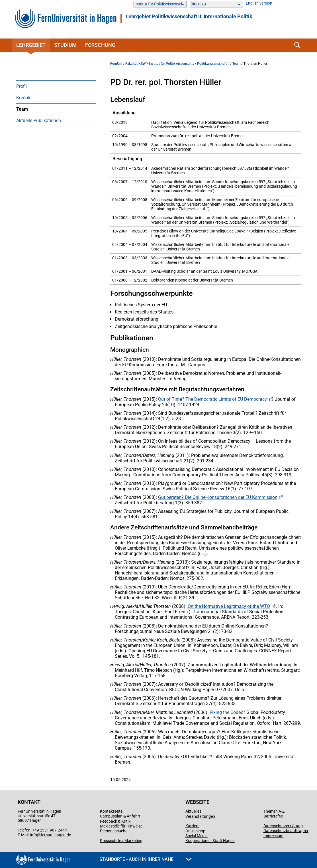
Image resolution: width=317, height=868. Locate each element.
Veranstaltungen (200, 816)
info (34, 835)
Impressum (273, 836)
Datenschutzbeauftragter (286, 831)
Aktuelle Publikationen (39, 121)
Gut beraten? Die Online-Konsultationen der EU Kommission (218, 497)
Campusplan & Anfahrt (120, 816)
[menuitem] (56, 86)
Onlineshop (195, 831)
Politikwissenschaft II (213, 64)
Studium (65, 45)
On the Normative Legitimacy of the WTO (229, 606)
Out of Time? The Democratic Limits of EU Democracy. (213, 399)
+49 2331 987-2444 (50, 830)
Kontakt (24, 98)
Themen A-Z (274, 811)
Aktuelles (193, 811)
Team (22, 109)
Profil (22, 86)
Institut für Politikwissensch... (171, 64)
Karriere (192, 826)
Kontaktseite (111, 811)
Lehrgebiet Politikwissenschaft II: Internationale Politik (189, 17)
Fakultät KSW (136, 64)
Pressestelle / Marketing (121, 841)
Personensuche (114, 831)
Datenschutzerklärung (283, 826)
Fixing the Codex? (227, 712)
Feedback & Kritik (115, 821)
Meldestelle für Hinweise (121, 826)
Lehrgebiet (31, 45)
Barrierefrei (273, 816)
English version (259, 3)
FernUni (116, 64)
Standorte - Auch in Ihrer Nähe (146, 859)
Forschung (100, 45)
